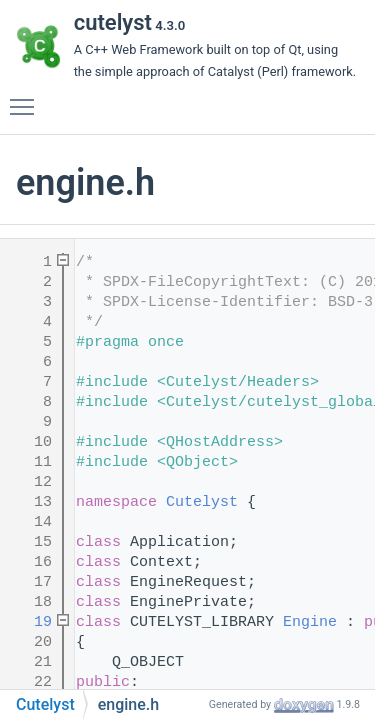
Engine (310, 622)
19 (29, 622)
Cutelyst (202, 502)
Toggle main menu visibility (27, 98)
